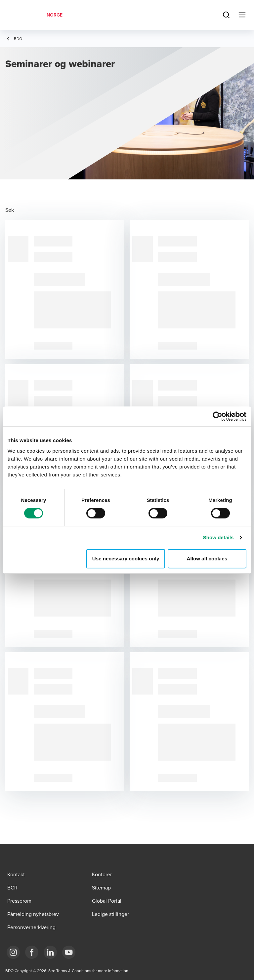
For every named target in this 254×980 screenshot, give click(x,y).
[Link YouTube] (69, 952)
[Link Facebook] (32, 952)
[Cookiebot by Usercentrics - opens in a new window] (217, 416)
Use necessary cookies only (126, 559)
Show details (218, 537)
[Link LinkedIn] (50, 952)
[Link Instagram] (13, 952)
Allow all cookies (207, 559)
